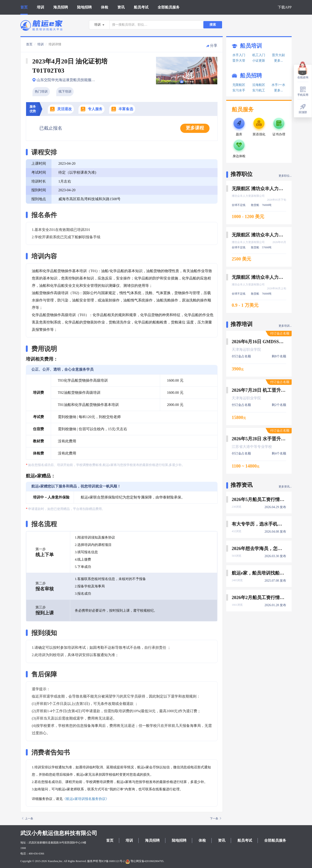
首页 (24, 7)
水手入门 (239, 55)
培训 (40, 7)
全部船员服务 (169, 7)
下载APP (285, 7)
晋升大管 (239, 61)
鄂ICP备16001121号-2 (112, 861)
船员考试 (141, 7)
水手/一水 (278, 85)
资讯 (121, 7)
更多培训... (285, 326)
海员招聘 (61, 7)
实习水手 (239, 90)
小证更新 (259, 61)
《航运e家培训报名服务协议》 (86, 799)
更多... (278, 61)
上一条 (28, 819)
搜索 (213, 25)
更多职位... (285, 176)
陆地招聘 (84, 7)
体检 (105, 7)
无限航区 (239, 85)
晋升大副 (278, 55)
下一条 (216, 819)
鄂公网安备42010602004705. (145, 861)
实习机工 (259, 90)
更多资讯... (285, 487)
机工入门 (259, 55)
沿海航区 (259, 85)
